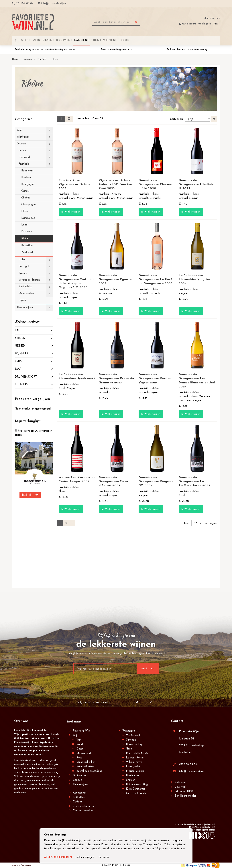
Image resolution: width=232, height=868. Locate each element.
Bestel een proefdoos (89, 771)
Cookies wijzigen (84, 857)
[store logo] (33, 22)
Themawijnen (80, 785)
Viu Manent (133, 736)
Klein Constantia (136, 789)
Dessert (81, 749)
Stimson (131, 780)
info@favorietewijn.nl (192, 772)
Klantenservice (212, 18)
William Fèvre (134, 762)
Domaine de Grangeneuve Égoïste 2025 (115, 280)
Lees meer (103, 857)
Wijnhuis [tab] (21, 354)
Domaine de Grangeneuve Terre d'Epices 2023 (113, 482)
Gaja (129, 749)
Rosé (79, 758)
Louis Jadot (133, 767)
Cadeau (78, 802)
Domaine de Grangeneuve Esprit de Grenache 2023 (116, 379)
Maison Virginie (135, 771)
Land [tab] (19, 330)
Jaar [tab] (18, 369)
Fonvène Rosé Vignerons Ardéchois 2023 (74, 184)
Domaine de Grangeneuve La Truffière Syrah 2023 (194, 482)
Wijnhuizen (129, 731)
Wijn (75, 736)
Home (15, 59)
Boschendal (133, 776)
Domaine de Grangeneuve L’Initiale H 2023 (196, 184)
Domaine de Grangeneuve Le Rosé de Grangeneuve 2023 (155, 280)
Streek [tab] (20, 338)
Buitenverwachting (137, 785)
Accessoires (80, 793)
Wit (79, 740)
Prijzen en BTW (184, 792)
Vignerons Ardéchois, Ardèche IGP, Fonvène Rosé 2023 (115, 184)
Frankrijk (42, 59)
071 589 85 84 (188, 765)
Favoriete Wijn (82, 731)
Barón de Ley (134, 744)
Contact (177, 721)
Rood (80, 744)
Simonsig (131, 740)
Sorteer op (177, 119)
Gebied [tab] (20, 346)
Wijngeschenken (86, 762)
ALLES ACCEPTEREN (58, 857)
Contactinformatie (84, 806)
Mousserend (84, 753)
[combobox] (116, 22)
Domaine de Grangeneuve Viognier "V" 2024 (156, 482)
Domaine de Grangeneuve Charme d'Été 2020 (155, 184)
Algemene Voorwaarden (22, 865)
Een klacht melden (186, 796)
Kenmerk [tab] (22, 385)
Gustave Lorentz (136, 793)
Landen (28, 59)
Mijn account (189, 24)
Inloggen (206, 24)
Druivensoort (80, 776)
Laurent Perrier (135, 758)
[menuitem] (125, 40)
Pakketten (79, 797)
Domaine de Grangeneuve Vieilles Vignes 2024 (155, 379)
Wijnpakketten (85, 767)
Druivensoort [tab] (26, 377)
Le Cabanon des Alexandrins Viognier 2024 (194, 280)
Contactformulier (83, 811)
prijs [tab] (18, 361)
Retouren (180, 783)
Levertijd (180, 787)
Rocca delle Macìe (137, 753)
